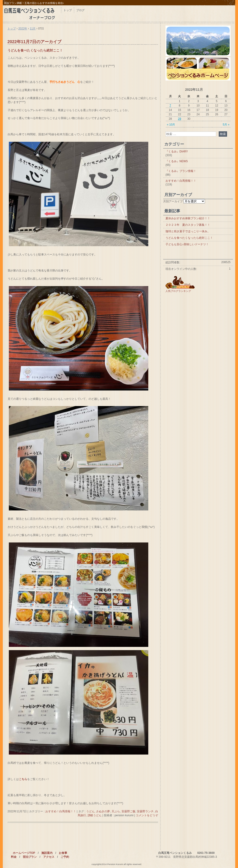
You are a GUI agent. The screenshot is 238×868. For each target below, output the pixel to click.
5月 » (226, 125)
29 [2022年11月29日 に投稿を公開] (180, 119)
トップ (68, 10)
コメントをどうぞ (147, 815)
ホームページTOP (24, 853)
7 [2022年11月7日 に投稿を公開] (170, 106)
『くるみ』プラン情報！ (181, 171)
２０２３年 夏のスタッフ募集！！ (188, 225)
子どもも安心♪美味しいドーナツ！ (187, 244)
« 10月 (171, 125)
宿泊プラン (30, 857)
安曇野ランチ (145, 811)
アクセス (49, 857)
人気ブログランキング (178, 291)
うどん (90, 811)
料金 (14, 857)
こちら (23, 779)
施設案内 (47, 853)
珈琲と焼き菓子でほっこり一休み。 (188, 231)
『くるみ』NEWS (177, 161)
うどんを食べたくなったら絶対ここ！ (35, 50)
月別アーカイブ (173, 201)
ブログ (80, 10)
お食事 (63, 853)
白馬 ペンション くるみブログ (32, 13)
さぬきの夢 (103, 811)
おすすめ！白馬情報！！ (61, 811)
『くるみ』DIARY (177, 152)
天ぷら (116, 811)
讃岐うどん (95, 815)
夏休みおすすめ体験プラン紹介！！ (188, 218)
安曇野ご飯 (129, 811)
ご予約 (65, 857)
